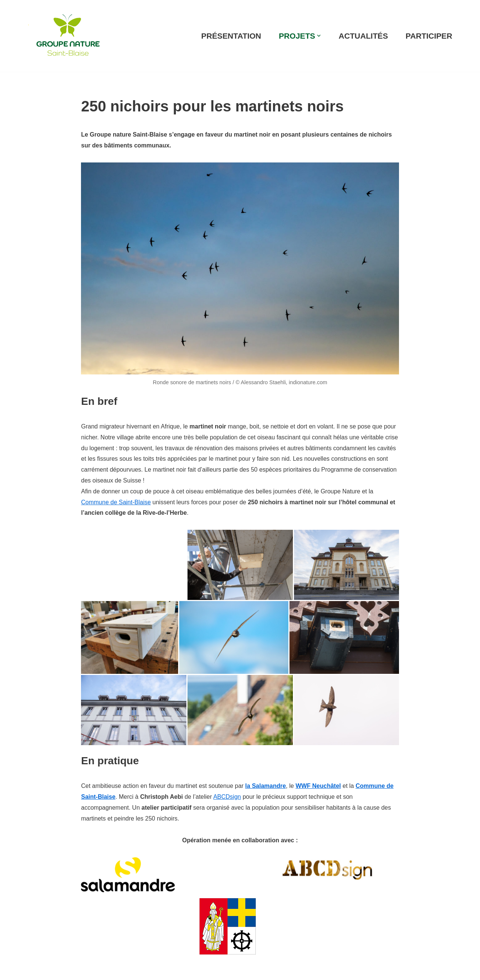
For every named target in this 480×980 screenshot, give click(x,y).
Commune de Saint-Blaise (116, 502)
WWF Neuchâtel (318, 786)
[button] (319, 36)
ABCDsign (227, 797)
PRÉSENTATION (231, 36)
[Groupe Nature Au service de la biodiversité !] (68, 36)
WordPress (96, 970)
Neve (33, 970)
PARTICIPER (429, 36)
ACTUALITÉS (363, 36)
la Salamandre (266, 786)
